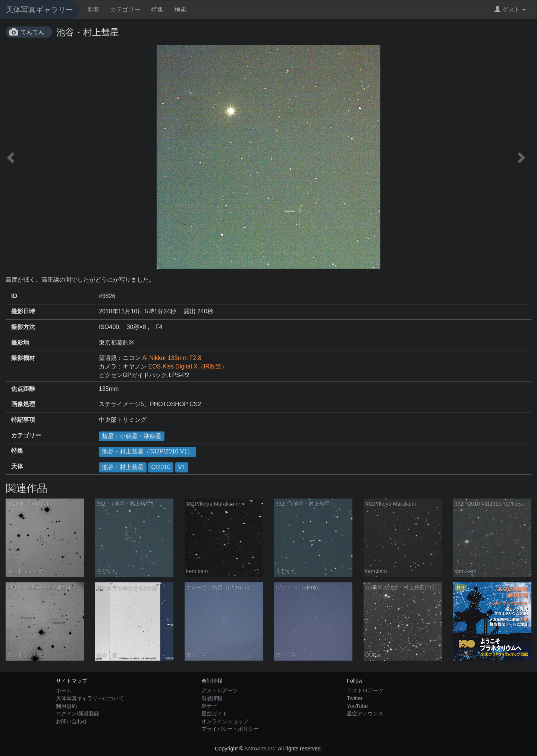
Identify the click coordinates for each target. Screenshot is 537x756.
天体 (17, 466)
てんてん (32, 32)
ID (14, 296)
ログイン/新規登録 (78, 714)
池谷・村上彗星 (123, 467)
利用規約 (66, 706)
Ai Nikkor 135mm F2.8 (172, 358)
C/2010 (161, 467)
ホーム (64, 690)
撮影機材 (23, 358)
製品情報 (212, 698)
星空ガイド (214, 714)
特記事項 (23, 420)
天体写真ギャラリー (40, 10)
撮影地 (20, 343)
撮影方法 (23, 327)
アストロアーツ (220, 690)
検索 (180, 10)
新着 (93, 10)
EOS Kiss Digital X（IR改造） (188, 366)
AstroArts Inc (260, 749)
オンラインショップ (225, 721)
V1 (182, 467)
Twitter (355, 698)
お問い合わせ (72, 721)
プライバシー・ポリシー (230, 729)
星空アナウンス (365, 714)
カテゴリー (125, 10)
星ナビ (209, 706)
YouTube (357, 706)
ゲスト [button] (510, 10)
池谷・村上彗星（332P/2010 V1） (147, 451)
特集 (157, 10)
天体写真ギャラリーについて (90, 698)
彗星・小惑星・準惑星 (132, 436)
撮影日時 (23, 311)
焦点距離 (23, 389)
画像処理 (23, 404)
